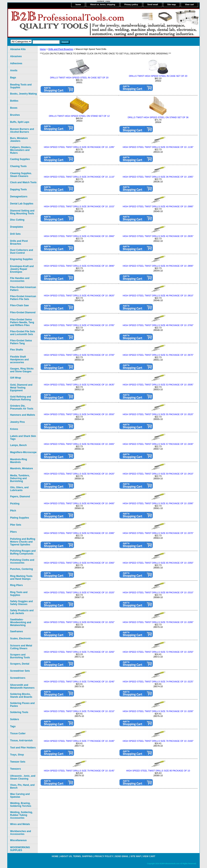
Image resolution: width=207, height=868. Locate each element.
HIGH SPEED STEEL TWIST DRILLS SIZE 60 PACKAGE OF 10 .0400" (79, 503)
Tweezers (15, 769)
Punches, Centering (22, 569)
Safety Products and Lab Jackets (22, 612)
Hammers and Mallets (23, 415)
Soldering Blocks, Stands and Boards (21, 695)
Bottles (14, 101)
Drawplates (17, 227)
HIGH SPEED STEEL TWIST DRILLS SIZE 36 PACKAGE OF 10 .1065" (158, 177)
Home (43, 49)
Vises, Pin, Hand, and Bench (22, 786)
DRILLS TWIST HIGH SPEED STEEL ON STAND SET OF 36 (158, 117)
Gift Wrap (16, 378)
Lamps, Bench (18, 445)
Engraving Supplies (21, 259)
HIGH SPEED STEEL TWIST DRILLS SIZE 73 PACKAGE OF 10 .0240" (79, 682)
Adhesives (16, 63)
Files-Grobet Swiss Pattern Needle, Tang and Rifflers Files (22, 322)
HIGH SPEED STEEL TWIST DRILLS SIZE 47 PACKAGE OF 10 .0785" (79, 325)
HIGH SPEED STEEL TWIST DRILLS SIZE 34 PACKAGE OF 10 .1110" (79, 177)
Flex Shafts (17, 350)
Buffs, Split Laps (20, 122)
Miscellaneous (18, 840)
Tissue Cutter (18, 733)
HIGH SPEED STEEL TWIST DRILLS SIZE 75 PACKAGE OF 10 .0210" (79, 711)
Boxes (14, 108)
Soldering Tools (19, 712)
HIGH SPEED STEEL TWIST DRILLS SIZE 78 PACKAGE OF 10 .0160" (158, 741)
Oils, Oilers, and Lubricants (19, 489)
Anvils (14, 70)
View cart (189, 5)
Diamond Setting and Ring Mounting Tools (22, 212)
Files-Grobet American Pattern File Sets (23, 298)
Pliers (13, 532)
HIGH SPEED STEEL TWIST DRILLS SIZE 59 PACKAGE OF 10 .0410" (158, 474)
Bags (13, 78)
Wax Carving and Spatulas (20, 795)
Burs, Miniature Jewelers (19, 140)
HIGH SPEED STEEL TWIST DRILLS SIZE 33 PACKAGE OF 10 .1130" (158, 147)
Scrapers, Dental (20, 664)
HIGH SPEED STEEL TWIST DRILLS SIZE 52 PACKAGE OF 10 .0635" (79, 385)
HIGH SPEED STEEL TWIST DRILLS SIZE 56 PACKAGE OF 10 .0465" (79, 444)
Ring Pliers (16, 585)
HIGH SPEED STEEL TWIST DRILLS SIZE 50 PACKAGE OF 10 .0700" (79, 355)
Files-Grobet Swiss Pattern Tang (21, 342)
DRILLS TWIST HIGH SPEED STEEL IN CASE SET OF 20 (79, 78)
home (78, 5)
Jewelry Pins (17, 422)
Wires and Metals (20, 824)
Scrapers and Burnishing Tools (20, 656)
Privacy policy (131, 5)
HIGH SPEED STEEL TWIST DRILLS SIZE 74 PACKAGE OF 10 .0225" (158, 682)
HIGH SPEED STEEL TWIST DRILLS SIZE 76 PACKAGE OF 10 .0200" (158, 711)
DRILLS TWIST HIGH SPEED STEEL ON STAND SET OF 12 (79, 116)
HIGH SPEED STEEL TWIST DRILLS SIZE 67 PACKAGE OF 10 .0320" (79, 592)
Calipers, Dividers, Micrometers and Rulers (21, 150)
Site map (172, 5)
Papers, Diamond (20, 497)
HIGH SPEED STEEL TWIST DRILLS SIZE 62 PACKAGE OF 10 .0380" (79, 533)
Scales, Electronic (21, 639)
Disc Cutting (17, 220)
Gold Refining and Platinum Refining (21, 398)
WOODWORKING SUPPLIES (20, 849)
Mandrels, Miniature (22, 468)
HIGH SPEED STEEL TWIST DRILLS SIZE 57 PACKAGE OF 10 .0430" (158, 444)
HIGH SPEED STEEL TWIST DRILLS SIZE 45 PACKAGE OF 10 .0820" (79, 296)
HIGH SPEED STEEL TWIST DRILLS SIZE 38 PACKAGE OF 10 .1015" (79, 206)
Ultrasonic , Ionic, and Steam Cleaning (23, 777)
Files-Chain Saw (19, 305)
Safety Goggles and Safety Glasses (21, 603)
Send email (153, 5)
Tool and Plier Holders (23, 748)
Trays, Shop (17, 755)
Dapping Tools (18, 189)
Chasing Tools (18, 166)
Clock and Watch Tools (23, 182)
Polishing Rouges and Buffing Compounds (23, 552)
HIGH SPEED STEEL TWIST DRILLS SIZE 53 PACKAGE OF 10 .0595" (158, 385)
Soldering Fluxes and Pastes (22, 705)
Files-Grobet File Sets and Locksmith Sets (23, 333)
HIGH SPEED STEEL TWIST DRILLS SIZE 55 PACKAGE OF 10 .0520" (158, 414)
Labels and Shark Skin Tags (23, 438)
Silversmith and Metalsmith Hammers (22, 686)
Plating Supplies (20, 518)
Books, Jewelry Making (23, 94)
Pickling (15, 504)
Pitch (13, 511)
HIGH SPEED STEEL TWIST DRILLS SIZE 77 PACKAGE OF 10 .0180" (79, 741)
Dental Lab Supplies (22, 204)
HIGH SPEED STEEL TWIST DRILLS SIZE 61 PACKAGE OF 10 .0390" (158, 503)
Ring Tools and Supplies (19, 594)
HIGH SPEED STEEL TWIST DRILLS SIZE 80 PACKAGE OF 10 (158, 771)
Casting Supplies (20, 159)
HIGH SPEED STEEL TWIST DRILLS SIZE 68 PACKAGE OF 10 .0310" (158, 592)
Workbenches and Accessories (21, 833)
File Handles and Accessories (20, 280)
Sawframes (16, 631)
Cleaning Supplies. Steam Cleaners (21, 175)
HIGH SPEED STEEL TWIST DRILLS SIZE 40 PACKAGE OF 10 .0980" (158, 206)
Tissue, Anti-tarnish (21, 741)
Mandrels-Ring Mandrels (18, 461)
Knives (14, 429)
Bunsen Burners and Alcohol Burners (22, 130)
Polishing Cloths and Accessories (22, 561)
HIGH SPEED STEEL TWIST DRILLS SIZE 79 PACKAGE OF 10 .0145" (79, 771)
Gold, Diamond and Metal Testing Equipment (21, 388)
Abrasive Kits (18, 49)
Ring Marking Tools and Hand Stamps (21, 578)
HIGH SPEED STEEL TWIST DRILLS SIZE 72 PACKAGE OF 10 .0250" (158, 652)
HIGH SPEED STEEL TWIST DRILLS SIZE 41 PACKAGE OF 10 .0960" (79, 236)
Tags (13, 726)
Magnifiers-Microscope (23, 452)
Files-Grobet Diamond (23, 312)
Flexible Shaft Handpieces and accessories (19, 360)
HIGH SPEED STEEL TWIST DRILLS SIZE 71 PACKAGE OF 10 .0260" (79, 652)
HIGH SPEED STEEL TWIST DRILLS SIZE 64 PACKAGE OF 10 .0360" (79, 563)
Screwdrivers (18, 678)
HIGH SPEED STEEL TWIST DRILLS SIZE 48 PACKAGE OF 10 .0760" (158, 325)
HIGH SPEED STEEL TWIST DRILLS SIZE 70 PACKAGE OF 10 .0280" (158, 622)
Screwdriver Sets (20, 671)
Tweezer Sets (18, 762)
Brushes (15, 115)
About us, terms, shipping (103, 5)
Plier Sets (16, 525)
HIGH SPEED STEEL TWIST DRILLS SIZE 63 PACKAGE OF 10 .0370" (158, 533)
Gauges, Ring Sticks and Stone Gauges (22, 370)
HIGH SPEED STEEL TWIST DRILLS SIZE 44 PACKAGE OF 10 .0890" (158, 266)
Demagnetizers (19, 197)
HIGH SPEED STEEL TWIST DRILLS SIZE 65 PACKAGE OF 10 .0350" (158, 563)
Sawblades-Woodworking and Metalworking (21, 622)
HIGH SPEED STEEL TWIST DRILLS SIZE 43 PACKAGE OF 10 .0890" (79, 266)
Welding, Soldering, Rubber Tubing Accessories (21, 815)
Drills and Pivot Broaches (61, 49)
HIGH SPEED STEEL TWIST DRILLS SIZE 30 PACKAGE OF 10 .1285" (79, 147)
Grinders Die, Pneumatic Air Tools (22, 407)
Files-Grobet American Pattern (23, 289)
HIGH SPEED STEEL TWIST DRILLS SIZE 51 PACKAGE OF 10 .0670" (158, 355)
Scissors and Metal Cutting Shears (21, 647)
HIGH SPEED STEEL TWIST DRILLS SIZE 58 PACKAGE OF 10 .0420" (79, 474)
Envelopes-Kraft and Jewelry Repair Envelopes (22, 269)
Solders (15, 719)
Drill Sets (15, 234)
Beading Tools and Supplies (21, 86)
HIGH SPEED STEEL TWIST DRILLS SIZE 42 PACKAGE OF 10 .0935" (158, 236)
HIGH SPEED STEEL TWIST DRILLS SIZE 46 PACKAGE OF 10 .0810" (158, 296)
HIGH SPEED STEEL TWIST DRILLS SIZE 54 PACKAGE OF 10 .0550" (79, 414)
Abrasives (16, 56)
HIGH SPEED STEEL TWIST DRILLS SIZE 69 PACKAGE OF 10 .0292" (79, 622)
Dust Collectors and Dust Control (22, 251)
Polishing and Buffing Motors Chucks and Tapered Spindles (23, 542)
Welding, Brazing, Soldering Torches (21, 805)
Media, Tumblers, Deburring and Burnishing (20, 478)
